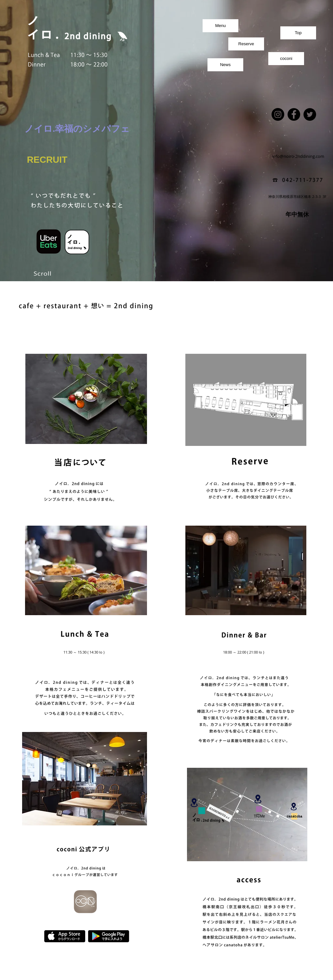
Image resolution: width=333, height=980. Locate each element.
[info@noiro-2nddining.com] (298, 156)
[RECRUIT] (47, 160)
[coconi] (286, 59)
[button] (166, 407)
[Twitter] (310, 114)
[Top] (298, 33)
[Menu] (220, 26)
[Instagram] (278, 114)
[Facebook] (294, 114)
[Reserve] (246, 44)
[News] (225, 65)
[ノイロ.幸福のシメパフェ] (77, 129)
